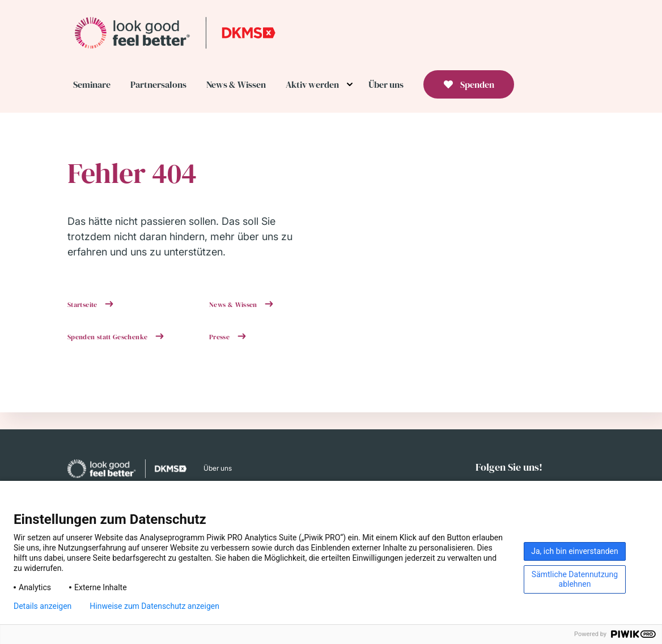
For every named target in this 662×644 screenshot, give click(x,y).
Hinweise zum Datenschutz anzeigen (154, 606)
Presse (220, 337)
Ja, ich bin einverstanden (575, 551)
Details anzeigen (43, 606)
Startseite (83, 305)
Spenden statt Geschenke (109, 337)
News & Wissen (234, 305)
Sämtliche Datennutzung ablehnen (575, 579)
